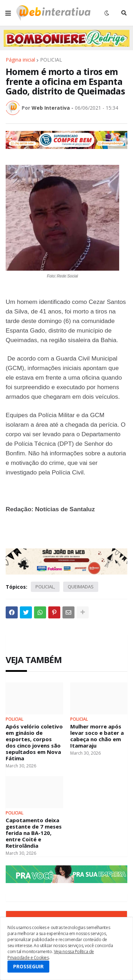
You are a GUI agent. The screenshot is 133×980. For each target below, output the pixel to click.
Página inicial (20, 60)
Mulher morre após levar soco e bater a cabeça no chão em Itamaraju (97, 736)
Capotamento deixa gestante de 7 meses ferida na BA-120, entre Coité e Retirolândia (34, 833)
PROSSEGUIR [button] (28, 966)
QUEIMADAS (81, 587)
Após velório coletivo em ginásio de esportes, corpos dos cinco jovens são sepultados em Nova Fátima (34, 742)
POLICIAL (51, 60)
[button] (8, 13)
